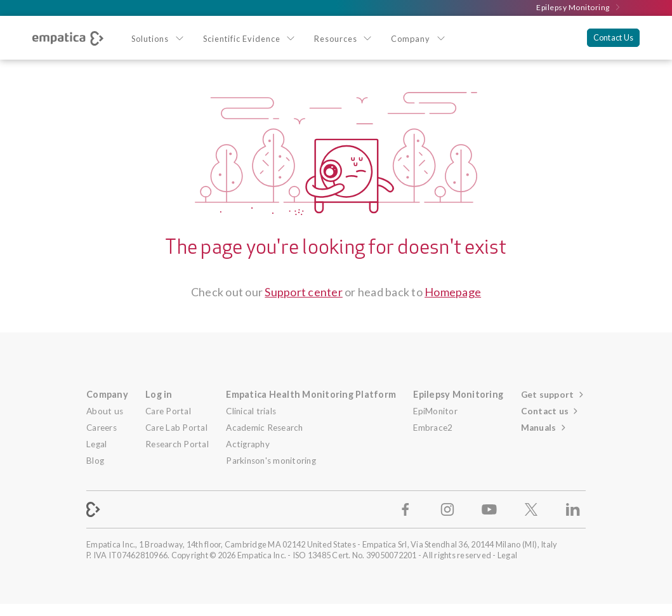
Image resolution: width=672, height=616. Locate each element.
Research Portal (177, 444)
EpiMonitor (435, 411)
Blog (95, 461)
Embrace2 (433, 428)
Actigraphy (248, 444)
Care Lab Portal (176, 428)
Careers (102, 428)
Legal (96, 444)
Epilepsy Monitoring (579, 7)
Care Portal (168, 411)
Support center (304, 292)
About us (105, 411)
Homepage (453, 292)
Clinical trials (251, 411)
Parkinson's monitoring (271, 461)
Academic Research (264, 428)
